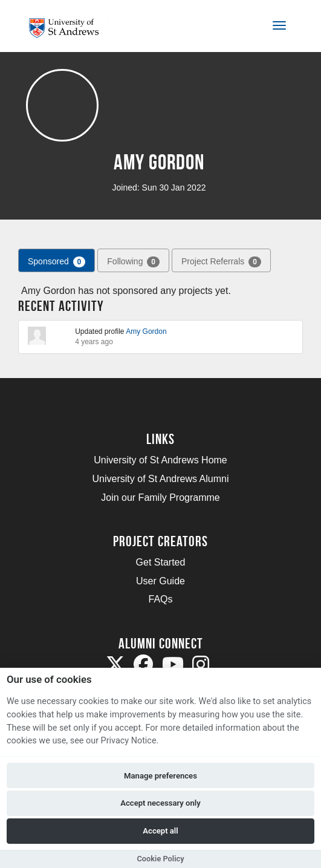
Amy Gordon (146, 331)
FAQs (160, 599)
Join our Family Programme (160, 498)
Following (133, 262)
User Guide (160, 581)
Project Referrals (221, 262)
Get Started (161, 562)
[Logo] (69, 28)
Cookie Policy (160, 859)
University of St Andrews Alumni (161, 479)
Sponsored (57, 262)
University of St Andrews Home (160, 460)
